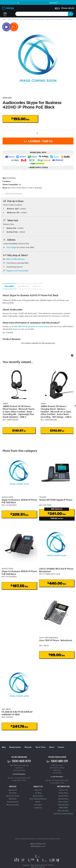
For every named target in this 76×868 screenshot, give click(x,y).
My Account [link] (13, 790)
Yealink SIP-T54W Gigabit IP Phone (56, 500)
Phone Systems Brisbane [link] (38, 799)
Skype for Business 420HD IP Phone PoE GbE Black (19, 501)
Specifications (24, 286)
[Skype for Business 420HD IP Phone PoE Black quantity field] (38, 133)
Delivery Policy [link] (63, 799)
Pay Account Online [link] (13, 796)
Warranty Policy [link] (63, 805)
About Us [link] (38, 790)
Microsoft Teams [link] (63, 811)
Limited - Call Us (38, 141)
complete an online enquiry (39, 327)
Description (9, 286)
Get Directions (19, 774)
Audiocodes (7, 98)
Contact (61, 747)
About (52, 747)
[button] (12, 194)
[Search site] (71, 14)
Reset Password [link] (13, 802)
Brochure (37, 286)
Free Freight (11, 247)
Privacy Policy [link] (63, 793)
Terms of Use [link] (63, 790)
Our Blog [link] (38, 793)
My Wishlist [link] (13, 799)
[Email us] (59, 860)
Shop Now (54, 3)
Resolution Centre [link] (13, 805)
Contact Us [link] (38, 808)
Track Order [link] (13, 793)
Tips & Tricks (40, 747)
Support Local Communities (18, 271)
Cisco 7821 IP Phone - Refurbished (56, 640)
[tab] (9, 286)
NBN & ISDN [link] (63, 808)
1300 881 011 (57, 761)
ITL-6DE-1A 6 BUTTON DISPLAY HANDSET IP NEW (17, 713)
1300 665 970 (20, 327)
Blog (4, 747)
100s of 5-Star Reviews (16, 259)
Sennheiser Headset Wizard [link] (63, 814)
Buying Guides (15, 747)
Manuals (28, 747)
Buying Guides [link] (38, 796)
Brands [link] (38, 802)
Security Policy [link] (63, 796)
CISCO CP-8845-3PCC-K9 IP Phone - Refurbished (57, 570)
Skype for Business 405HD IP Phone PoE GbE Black (19, 573)
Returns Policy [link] (63, 802)
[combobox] (42, 14)
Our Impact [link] (38, 805)
